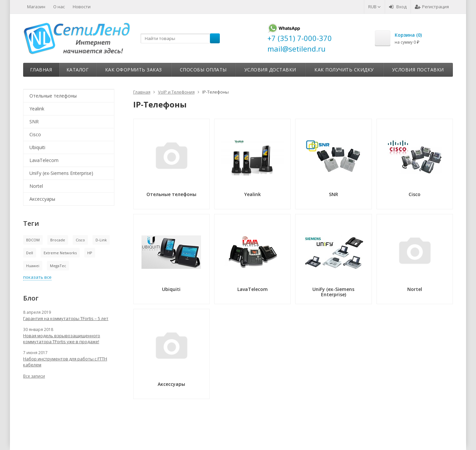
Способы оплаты (203, 70)
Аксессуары (42, 199)
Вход (398, 7)
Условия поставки (418, 70)
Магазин (36, 7)
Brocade (58, 240)
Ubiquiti (37, 147)
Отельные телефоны (53, 96)
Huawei (33, 266)
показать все (37, 277)
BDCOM (33, 240)
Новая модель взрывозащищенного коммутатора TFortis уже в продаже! (62, 339)
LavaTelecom (44, 160)
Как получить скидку (344, 70)
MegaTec (58, 266)
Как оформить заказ (134, 70)
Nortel (36, 186)
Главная (41, 70)
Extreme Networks (60, 253)
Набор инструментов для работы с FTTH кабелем (65, 362)
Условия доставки (270, 70)
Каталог (78, 70)
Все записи (34, 376)
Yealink (37, 109)
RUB (375, 7)
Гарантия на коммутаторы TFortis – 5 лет (66, 318)
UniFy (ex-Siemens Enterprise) (61, 173)
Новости (82, 7)
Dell (30, 253)
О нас (59, 7)
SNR (34, 122)
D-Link (101, 240)
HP (90, 253)
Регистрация (432, 7)
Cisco (35, 134)
